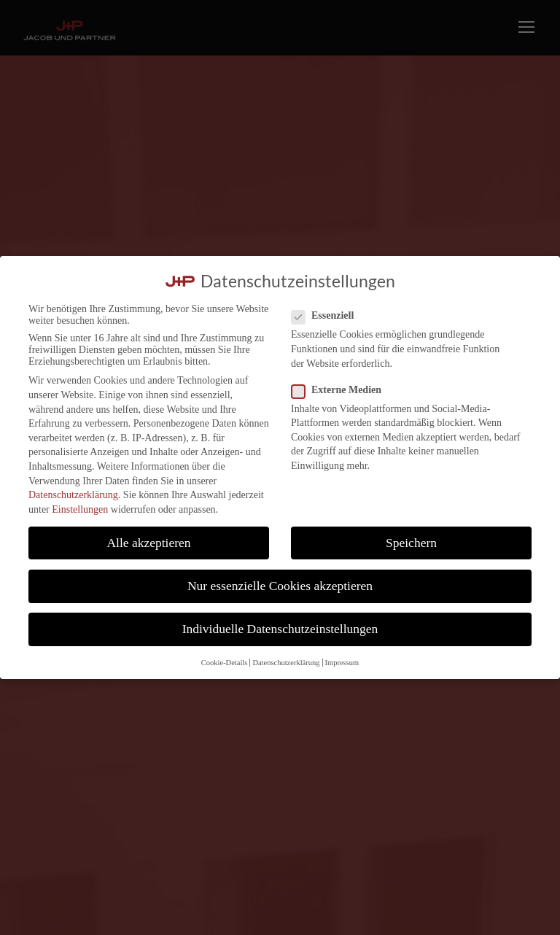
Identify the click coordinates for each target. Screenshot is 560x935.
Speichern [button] (411, 543)
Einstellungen (80, 509)
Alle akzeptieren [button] (148, 543)
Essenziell (328, 316)
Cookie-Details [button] (225, 663)
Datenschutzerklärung (73, 495)
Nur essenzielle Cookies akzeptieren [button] (280, 586)
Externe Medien (342, 390)
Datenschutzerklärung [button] (286, 663)
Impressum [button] (342, 663)
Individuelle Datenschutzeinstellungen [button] (280, 629)
